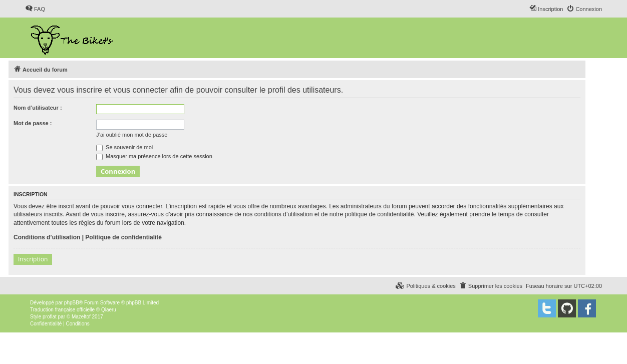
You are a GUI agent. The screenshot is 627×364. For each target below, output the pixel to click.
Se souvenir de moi (124, 147)
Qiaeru (109, 310)
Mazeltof (81, 317)
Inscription (33, 259)
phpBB (72, 303)
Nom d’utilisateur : (38, 108)
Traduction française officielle (62, 310)
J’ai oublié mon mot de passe (132, 135)
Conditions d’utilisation (47, 237)
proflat (50, 317)
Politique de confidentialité (123, 237)
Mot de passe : (33, 123)
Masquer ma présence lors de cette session (154, 156)
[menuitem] (35, 9)
